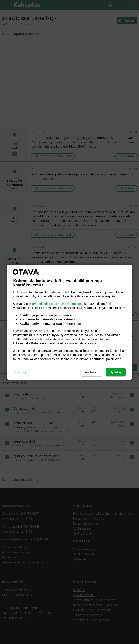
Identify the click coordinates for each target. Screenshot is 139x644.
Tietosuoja (20, 372)
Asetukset (92, 372)
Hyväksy (116, 372)
